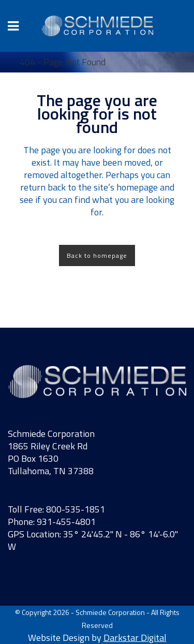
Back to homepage (97, 255)
